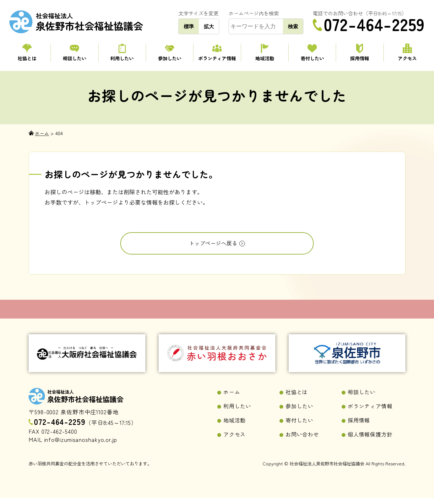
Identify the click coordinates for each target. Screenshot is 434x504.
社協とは (27, 53)
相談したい (74, 53)
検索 (293, 26)
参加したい (170, 53)
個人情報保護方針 (371, 440)
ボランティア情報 (217, 53)
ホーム (232, 397)
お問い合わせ (303, 440)
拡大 (209, 26)
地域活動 (265, 53)
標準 (189, 26)
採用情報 (360, 53)
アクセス (407, 53)
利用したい (122, 53)
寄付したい (312, 53)
